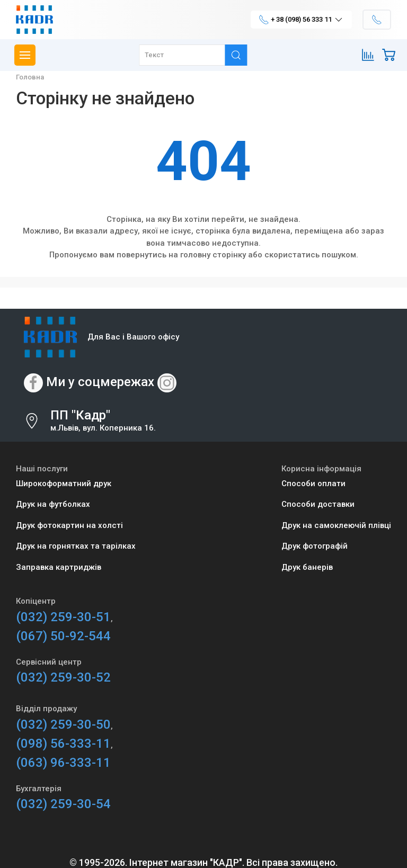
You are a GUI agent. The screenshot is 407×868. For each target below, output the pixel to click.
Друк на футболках (53, 504)
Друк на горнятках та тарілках (76, 546)
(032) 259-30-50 (63, 724)
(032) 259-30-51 (63, 617)
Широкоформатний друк (64, 484)
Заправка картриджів (59, 567)
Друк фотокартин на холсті (69, 525)
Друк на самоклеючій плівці (336, 525)
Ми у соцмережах (100, 382)
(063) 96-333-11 (63, 763)
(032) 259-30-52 (63, 677)
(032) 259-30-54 (63, 804)
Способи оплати (313, 484)
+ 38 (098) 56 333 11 (301, 20)
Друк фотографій (315, 546)
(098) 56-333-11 (63, 744)
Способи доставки (318, 504)
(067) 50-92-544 (63, 636)
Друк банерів (307, 567)
